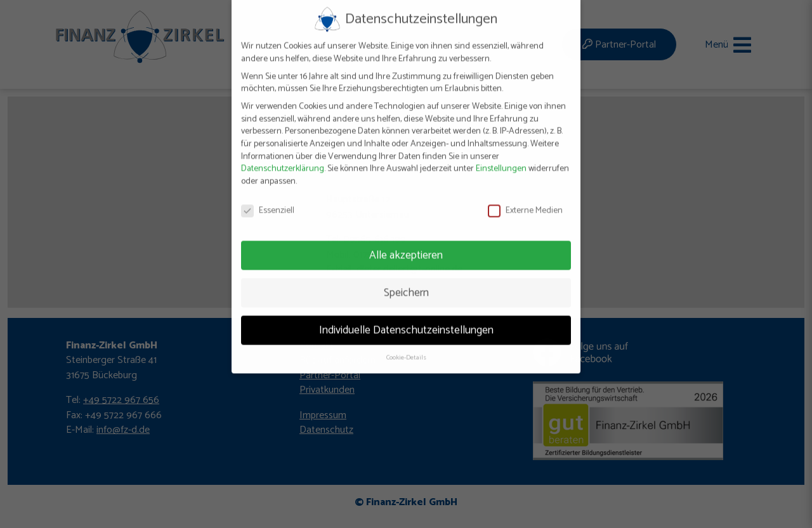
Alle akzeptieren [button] (406, 245)
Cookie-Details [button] (406, 348)
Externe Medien (525, 201)
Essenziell (268, 201)
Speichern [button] (406, 282)
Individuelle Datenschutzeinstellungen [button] (406, 320)
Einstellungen (501, 159)
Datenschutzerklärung (283, 159)
